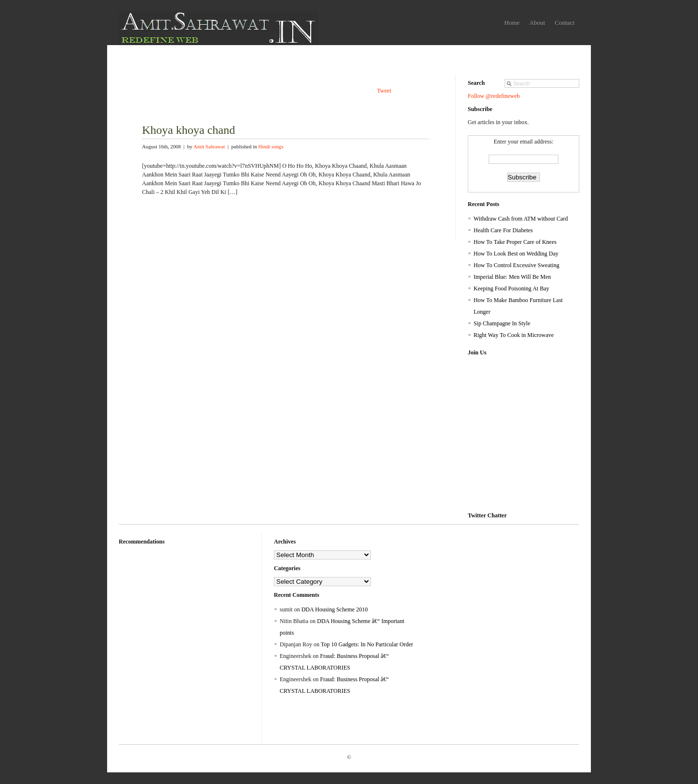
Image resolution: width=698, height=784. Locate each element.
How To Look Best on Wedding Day (516, 254)
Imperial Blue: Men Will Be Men (512, 277)
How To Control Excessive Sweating (516, 265)
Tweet (384, 91)
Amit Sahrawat (209, 146)
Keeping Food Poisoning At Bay (511, 288)
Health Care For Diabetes (503, 230)
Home (512, 23)
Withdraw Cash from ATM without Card (521, 219)
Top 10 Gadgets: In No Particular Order (367, 644)
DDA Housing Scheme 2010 (335, 609)
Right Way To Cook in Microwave (514, 335)
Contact (565, 23)
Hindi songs (271, 146)
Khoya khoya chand (189, 130)
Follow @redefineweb (494, 96)
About (537, 23)
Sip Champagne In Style (502, 323)
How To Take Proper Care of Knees (515, 242)
